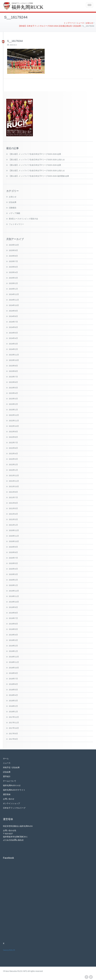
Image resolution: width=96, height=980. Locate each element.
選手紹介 (7, 776)
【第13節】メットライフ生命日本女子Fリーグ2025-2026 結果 (35, 154)
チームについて (10, 780)
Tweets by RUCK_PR (9, 950)
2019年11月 (14, 596)
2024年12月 (14, 294)
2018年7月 (13, 678)
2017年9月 (13, 733)
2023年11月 (14, 354)
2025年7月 (13, 261)
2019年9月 (13, 607)
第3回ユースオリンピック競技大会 (23, 218)
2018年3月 (13, 700)
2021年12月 (14, 475)
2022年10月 (14, 426)
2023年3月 (13, 398)
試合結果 (13, 202)
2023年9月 (13, 365)
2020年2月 (13, 579)
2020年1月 (13, 585)
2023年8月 (13, 371)
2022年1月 (13, 469)
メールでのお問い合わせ (13, 839)
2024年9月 (13, 310)
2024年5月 (13, 332)
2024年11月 (14, 299)
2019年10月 (14, 601)
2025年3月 (13, 277)
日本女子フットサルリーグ (14, 807)
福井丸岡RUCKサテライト (14, 789)
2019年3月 (13, 640)
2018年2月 (13, 706)
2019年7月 (13, 618)
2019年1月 (13, 651)
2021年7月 (13, 497)
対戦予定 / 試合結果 (11, 767)
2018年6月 (13, 684)
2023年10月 (14, 360)
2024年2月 (13, 349)
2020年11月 (14, 535)
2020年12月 (14, 530)
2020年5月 (13, 563)
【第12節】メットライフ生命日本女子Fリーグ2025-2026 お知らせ (37, 170)
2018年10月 (14, 667)
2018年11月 (14, 662)
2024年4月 (13, 338)
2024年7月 (13, 321)
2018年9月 (13, 673)
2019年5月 (13, 629)
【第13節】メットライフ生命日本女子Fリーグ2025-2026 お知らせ (37, 159)
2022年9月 (13, 431)
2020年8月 (13, 552)
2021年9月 (13, 491)
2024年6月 (13, 327)
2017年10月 (14, 728)
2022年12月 (14, 415)
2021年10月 (14, 486)
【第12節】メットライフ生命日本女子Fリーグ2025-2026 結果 (35, 165)
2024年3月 (13, 343)
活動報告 (13, 207)
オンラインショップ (11, 803)
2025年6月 (13, 266)
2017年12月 (14, 717)
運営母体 (7, 794)
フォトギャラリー (16, 224)
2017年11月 (14, 722)
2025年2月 (13, 283)
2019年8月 (13, 612)
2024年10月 (14, 305)
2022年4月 (13, 453)
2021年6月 (13, 502)
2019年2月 (13, 645)
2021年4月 (13, 513)
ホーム (6, 758)
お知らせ (13, 196)
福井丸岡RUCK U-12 (12, 785)
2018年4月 (13, 695)
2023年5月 (13, 387)
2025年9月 (13, 250)
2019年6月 (13, 623)
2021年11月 (14, 480)
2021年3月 (13, 519)
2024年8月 (13, 316)
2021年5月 (13, 508)
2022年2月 (13, 464)
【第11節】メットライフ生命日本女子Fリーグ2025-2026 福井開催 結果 (39, 175)
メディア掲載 (14, 213)
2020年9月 (13, 546)
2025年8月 (13, 255)
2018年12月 (14, 656)
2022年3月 (13, 458)
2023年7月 (13, 376)
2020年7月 (13, 557)
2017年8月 (13, 738)
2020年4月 (13, 568)
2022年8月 (13, 437)
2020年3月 (13, 574)
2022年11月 (14, 420)
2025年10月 (14, 244)
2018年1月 (13, 711)
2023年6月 (13, 382)
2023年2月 (13, 404)
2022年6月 (13, 448)
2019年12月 (14, 590)
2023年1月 (13, 409)
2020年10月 (14, 541)
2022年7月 (13, 442)
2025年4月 (13, 272)
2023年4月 (13, 393)
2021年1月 (13, 524)
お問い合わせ (9, 798)
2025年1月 (13, 288)
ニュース (7, 762)
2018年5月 (13, 689)
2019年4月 (13, 634)
